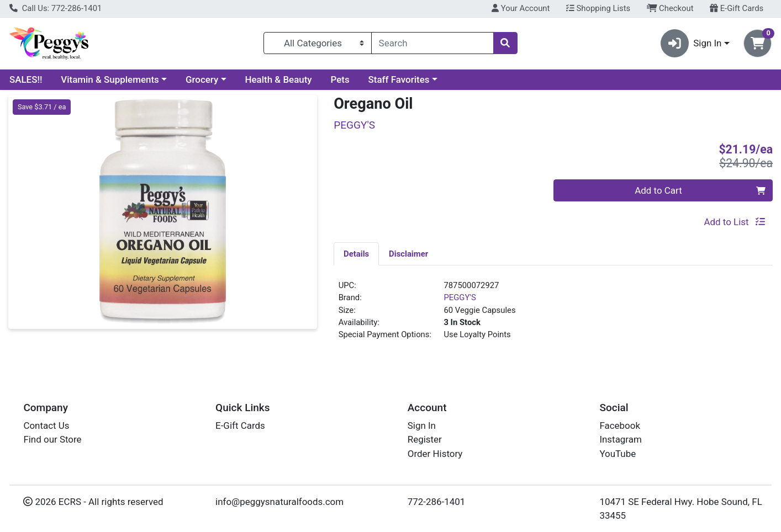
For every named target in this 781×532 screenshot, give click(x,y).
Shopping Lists (598, 8)
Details (356, 254)
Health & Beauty (279, 79)
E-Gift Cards (737, 8)
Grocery (202, 79)
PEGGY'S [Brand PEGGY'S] (460, 297)
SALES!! (26, 79)
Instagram (620, 439)
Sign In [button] (691, 43)
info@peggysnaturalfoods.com (279, 502)
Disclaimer (408, 254)
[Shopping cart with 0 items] (758, 43)
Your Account (521, 8)
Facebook (620, 425)
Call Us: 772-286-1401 (56, 8)
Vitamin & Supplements (110, 79)
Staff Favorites (399, 79)
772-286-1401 (437, 502)
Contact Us (46, 425)
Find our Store (52, 439)
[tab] (356, 253)
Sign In (422, 425)
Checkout (670, 8)
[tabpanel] (553, 315)
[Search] (432, 43)
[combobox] (432, 43)
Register (425, 439)
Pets (340, 79)
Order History (435, 454)
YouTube (618, 454)
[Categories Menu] (318, 43)
